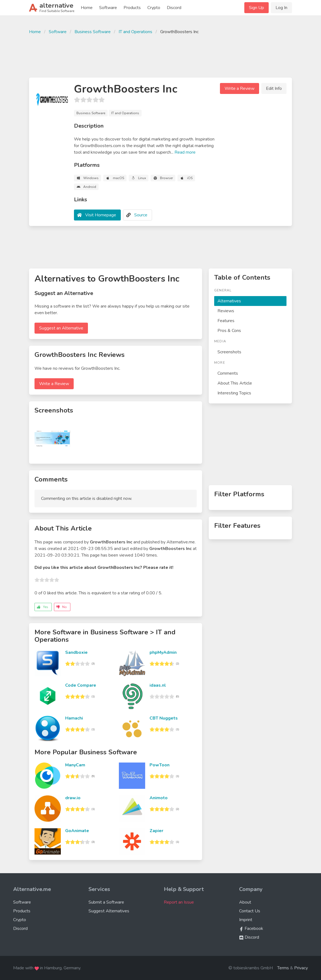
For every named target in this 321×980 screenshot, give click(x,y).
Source (141, 215)
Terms (283, 968)
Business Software (93, 32)
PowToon (160, 765)
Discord (174, 8)
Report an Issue (179, 902)
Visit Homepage (101, 215)
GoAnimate (77, 831)
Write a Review (240, 88)
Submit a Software (106, 902)
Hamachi (74, 718)
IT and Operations (135, 32)
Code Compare (81, 685)
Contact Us (250, 911)
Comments (228, 373)
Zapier (156, 831)
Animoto (159, 798)
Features (226, 321)
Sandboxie (76, 652)
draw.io (73, 798)
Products (132, 8)
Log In (281, 8)
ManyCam (75, 765)
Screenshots (229, 352)
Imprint (246, 920)
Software (108, 8)
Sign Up (256, 8)
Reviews (226, 311)
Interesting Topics (234, 393)
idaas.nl (158, 685)
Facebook (251, 929)
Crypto (154, 8)
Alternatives (229, 301)
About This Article (235, 383)
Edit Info (274, 88)
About (245, 902)
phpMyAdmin (163, 652)
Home (87, 8)
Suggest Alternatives (109, 911)
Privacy (301, 968)
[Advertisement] (160, 55)
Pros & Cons (229, 331)
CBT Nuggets (164, 718)
